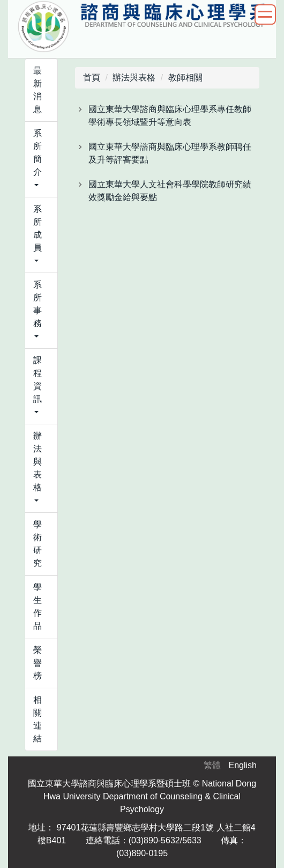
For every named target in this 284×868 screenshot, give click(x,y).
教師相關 (185, 78)
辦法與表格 (134, 78)
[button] (41, 159)
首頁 (92, 78)
